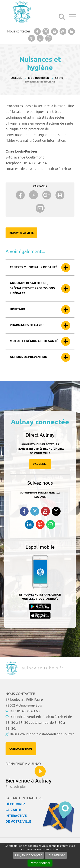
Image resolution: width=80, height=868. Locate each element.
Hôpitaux (17, 309)
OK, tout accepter (28, 855)
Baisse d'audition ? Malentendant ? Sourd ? (42, 734)
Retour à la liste (21, 233)
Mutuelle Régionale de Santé (34, 341)
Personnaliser (40, 863)
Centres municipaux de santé (34, 267)
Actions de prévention (29, 357)
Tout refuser (56, 855)
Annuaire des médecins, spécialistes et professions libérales (32, 288)
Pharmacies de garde (27, 325)
